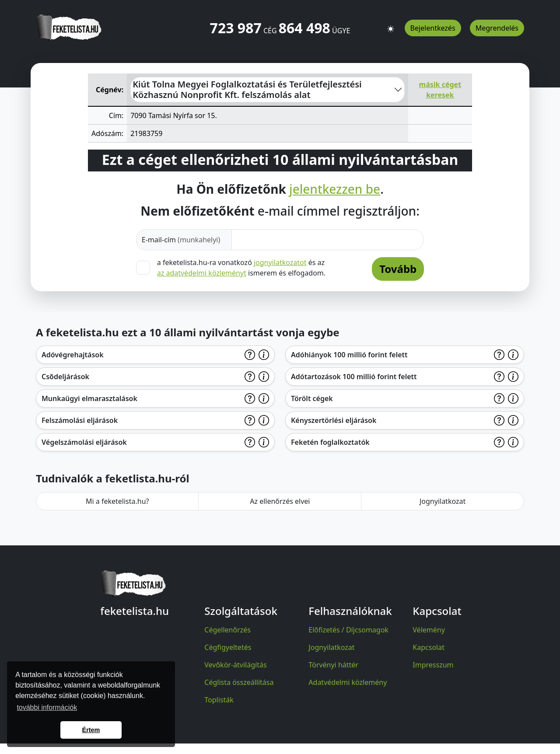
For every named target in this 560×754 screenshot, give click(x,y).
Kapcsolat (429, 647)
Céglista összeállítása (239, 682)
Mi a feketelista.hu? (117, 501)
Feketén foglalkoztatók (330, 442)
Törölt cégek (312, 398)
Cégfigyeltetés (228, 647)
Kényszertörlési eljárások (334, 420)
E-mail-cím (181, 240)
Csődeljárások (65, 377)
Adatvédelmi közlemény (348, 682)
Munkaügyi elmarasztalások (89, 398)
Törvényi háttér (333, 665)
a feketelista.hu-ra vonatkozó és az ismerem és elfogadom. (241, 268)
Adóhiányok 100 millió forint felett (349, 355)
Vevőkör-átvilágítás (235, 665)
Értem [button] (91, 730)
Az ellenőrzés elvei (280, 501)
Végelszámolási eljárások (84, 442)
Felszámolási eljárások (80, 420)
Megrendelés (497, 28)
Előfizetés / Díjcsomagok (348, 630)
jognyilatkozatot (280, 262)
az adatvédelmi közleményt (202, 273)
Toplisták (219, 700)
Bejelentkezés (433, 28)
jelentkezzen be (335, 189)
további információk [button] (47, 707)
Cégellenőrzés (227, 630)
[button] (391, 25)
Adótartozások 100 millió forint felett (354, 377)
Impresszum (433, 665)
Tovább (398, 269)
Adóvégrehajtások (73, 355)
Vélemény (429, 630)
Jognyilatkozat (443, 501)
